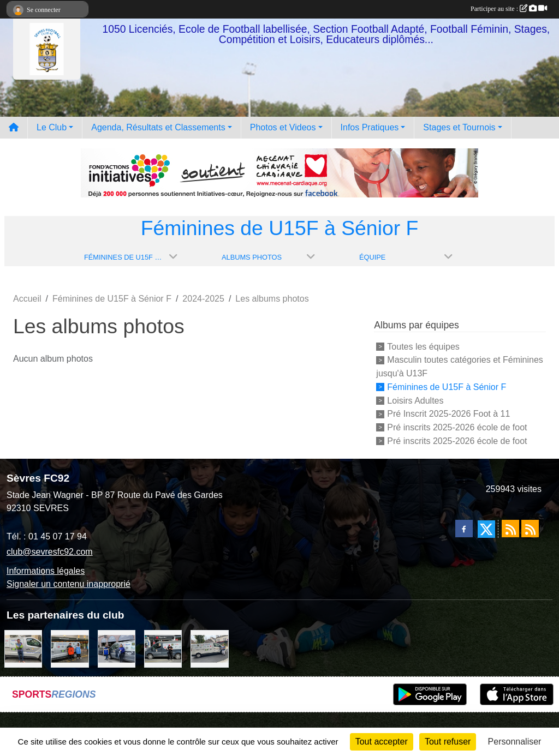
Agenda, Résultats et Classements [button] (158, 127)
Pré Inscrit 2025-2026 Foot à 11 (448, 414)
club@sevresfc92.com (50, 552)
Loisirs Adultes (415, 400)
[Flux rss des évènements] (530, 529)
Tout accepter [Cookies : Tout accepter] (382, 742)
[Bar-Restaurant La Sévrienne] (209, 648)
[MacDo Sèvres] (70, 648)
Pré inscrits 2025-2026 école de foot (457, 427)
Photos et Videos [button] (283, 127)
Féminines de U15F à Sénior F (447, 387)
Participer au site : (509, 9)
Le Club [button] (52, 127)
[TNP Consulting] (23, 648)
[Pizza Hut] (163, 648)
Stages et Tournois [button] (459, 127)
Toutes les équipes (423, 346)
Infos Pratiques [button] (370, 127)
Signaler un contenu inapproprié (69, 584)
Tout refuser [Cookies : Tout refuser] (448, 742)
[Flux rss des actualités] (510, 529)
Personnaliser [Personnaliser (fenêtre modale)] (515, 742)
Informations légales (46, 571)
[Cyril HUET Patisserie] (117, 648)
